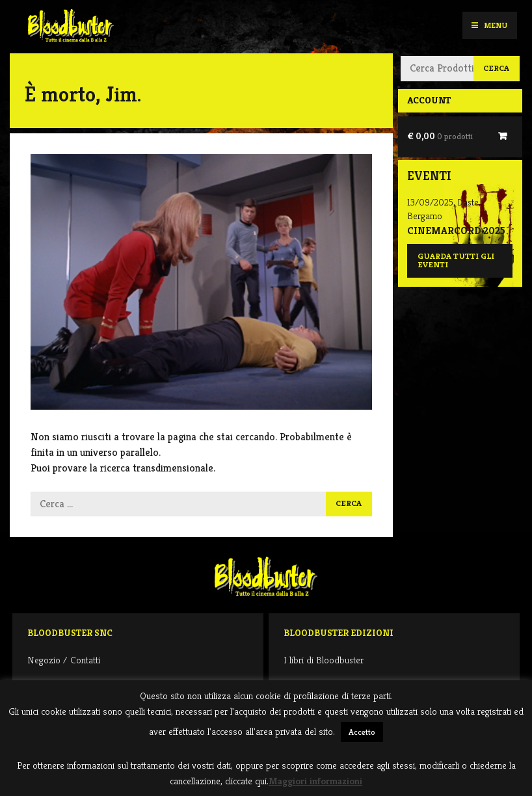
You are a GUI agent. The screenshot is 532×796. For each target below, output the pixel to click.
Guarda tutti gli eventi (456, 260)
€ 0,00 (440, 136)
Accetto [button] (362, 732)
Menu (489, 25)
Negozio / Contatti (64, 660)
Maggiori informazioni (315, 781)
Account (429, 100)
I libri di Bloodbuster (324, 660)
